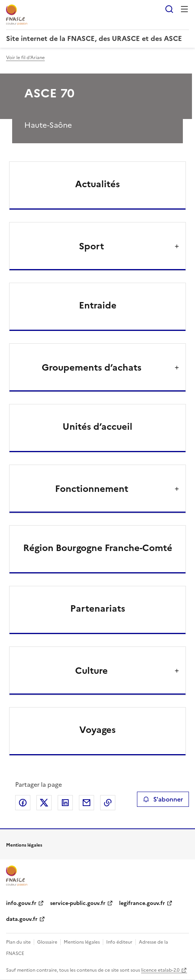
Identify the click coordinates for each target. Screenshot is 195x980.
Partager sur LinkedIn (65, 803)
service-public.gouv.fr (78, 903)
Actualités (97, 184)
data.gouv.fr (22, 919)
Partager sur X (44, 803)
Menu (184, 9)
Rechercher (169, 9)
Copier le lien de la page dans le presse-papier (108, 803)
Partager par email (86, 803)
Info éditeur (119, 942)
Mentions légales (82, 942)
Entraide (98, 305)
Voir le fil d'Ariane (25, 58)
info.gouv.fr (21, 903)
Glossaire (47, 942)
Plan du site (18, 942)
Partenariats (98, 609)
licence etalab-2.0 (160, 970)
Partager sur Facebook (23, 803)
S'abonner (163, 799)
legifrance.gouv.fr (142, 903)
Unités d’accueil (97, 427)
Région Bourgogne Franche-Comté (98, 548)
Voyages (97, 730)
